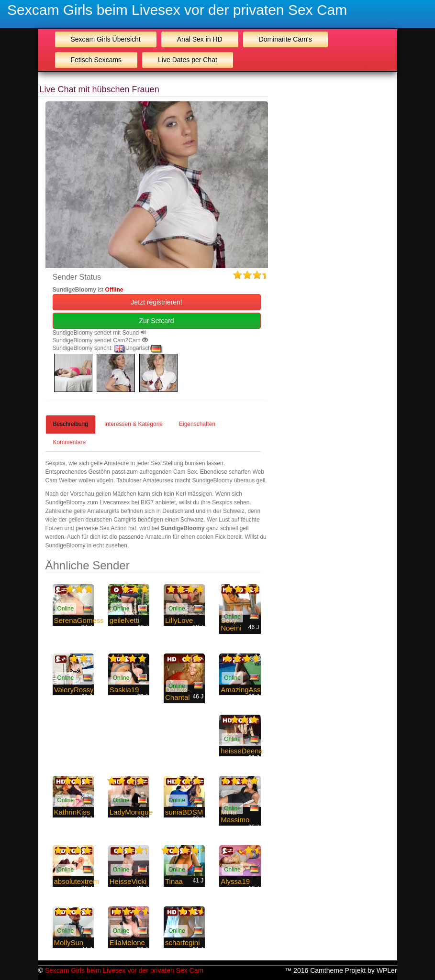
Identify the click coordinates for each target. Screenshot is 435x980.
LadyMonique (131, 812)
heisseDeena (242, 751)
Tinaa (174, 881)
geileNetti (125, 620)
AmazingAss (240, 690)
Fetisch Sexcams (96, 60)
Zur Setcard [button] (156, 321)
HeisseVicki (128, 881)
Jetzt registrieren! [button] (156, 302)
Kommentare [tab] (70, 442)
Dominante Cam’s (285, 39)
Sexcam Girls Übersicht (106, 39)
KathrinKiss (72, 812)
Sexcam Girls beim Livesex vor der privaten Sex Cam (177, 10)
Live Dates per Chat (188, 60)
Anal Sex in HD (200, 39)
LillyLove (179, 620)
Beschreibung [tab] (71, 424)
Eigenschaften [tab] (197, 424)
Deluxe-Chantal (178, 694)
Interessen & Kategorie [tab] (134, 424)
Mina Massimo (235, 816)
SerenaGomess (79, 620)
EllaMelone (127, 942)
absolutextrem (77, 881)
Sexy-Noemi (231, 624)
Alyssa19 (235, 881)
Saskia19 (124, 690)
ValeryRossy (74, 690)
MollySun (69, 942)
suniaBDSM (184, 812)
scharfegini (183, 942)
